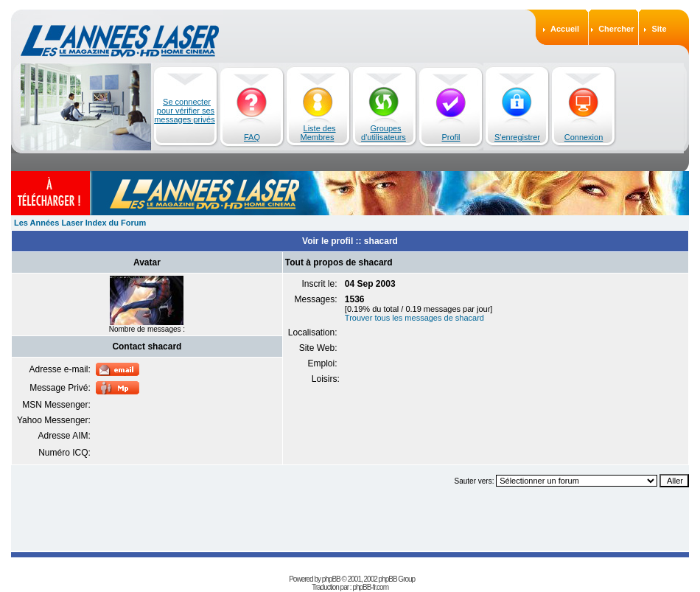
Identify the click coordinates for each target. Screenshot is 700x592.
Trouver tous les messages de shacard (414, 318)
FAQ (252, 137)
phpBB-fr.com (370, 587)
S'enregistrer (517, 137)
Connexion (584, 137)
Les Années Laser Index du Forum (80, 223)
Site (659, 29)
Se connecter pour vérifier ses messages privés (185, 111)
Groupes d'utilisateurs (384, 133)
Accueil (565, 29)
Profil (451, 137)
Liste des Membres (318, 133)
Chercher (616, 29)
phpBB (331, 579)
